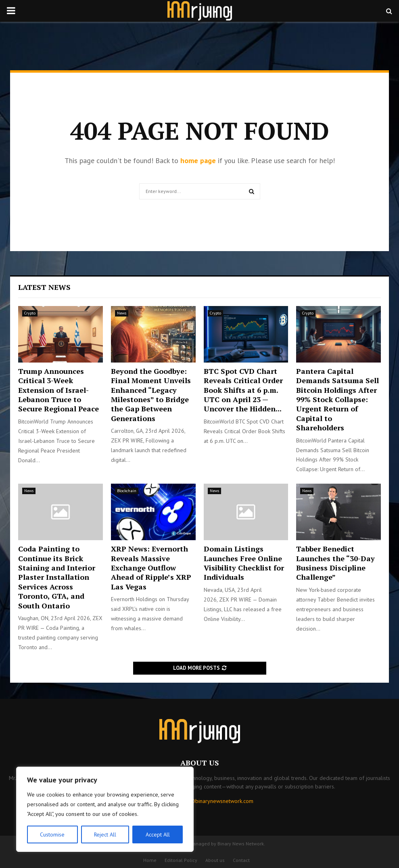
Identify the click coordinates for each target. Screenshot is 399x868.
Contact (241, 860)
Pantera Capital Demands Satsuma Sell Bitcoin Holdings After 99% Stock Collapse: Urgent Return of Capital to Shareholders (337, 399)
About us (215, 860)
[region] (105, 809)
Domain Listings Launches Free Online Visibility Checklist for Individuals (244, 563)
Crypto (30, 313)
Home (150, 860)
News (122, 313)
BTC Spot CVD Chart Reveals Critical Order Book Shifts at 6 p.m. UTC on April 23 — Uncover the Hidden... (243, 390)
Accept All (158, 834)
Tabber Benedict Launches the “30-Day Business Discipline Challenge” (335, 563)
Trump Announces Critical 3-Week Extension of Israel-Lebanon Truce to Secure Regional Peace (58, 390)
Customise (52, 834)
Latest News (44, 287)
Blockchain (127, 491)
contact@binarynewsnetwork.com (213, 801)
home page (198, 160)
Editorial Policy (181, 860)
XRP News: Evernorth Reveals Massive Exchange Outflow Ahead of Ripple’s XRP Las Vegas (151, 568)
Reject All (105, 834)
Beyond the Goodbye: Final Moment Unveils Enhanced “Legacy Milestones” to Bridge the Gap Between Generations (151, 395)
